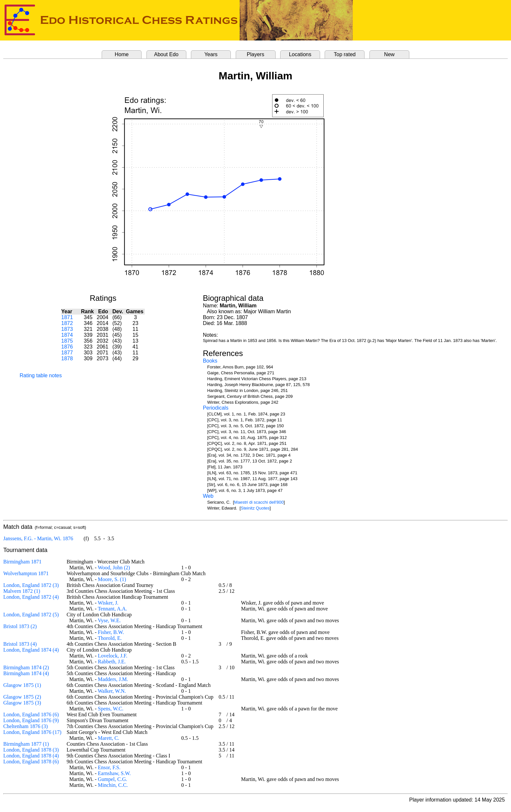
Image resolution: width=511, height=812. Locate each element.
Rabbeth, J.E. (112, 662)
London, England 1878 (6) (31, 762)
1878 (67, 358)
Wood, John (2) (114, 568)
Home (122, 54)
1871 (67, 317)
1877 (67, 353)
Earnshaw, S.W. (114, 773)
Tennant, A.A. (112, 609)
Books (210, 361)
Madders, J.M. (113, 679)
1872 (67, 323)
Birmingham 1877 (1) (26, 744)
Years (211, 54)
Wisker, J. (108, 603)
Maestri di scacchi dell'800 (259, 502)
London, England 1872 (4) (31, 597)
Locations (300, 54)
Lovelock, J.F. (112, 656)
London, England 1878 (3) (31, 750)
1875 (67, 341)
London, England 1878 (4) (31, 756)
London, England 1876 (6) (31, 715)
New (389, 54)
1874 (67, 335)
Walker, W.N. (112, 691)
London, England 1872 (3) (31, 585)
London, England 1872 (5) (31, 615)
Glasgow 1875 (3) (22, 703)
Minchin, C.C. (113, 785)
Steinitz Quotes (255, 508)
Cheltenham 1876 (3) (26, 726)
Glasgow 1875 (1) (22, 685)
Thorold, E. (110, 638)
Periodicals (215, 408)
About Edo (166, 54)
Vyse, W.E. (109, 620)
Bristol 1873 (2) (20, 626)
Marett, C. (108, 738)
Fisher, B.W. (111, 632)
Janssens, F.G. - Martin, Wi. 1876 (38, 538)
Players (256, 54)
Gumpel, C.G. (112, 779)
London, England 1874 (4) (31, 650)
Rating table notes (41, 375)
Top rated (345, 54)
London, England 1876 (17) (32, 732)
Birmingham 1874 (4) (26, 673)
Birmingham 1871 (22, 562)
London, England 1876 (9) (31, 720)
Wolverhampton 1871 (26, 573)
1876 (67, 347)
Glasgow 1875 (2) (22, 697)
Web (208, 496)
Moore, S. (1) (112, 579)
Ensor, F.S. (109, 767)
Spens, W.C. (111, 709)
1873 (67, 329)
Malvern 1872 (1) (22, 591)
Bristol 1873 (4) (20, 644)
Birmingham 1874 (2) (26, 667)
